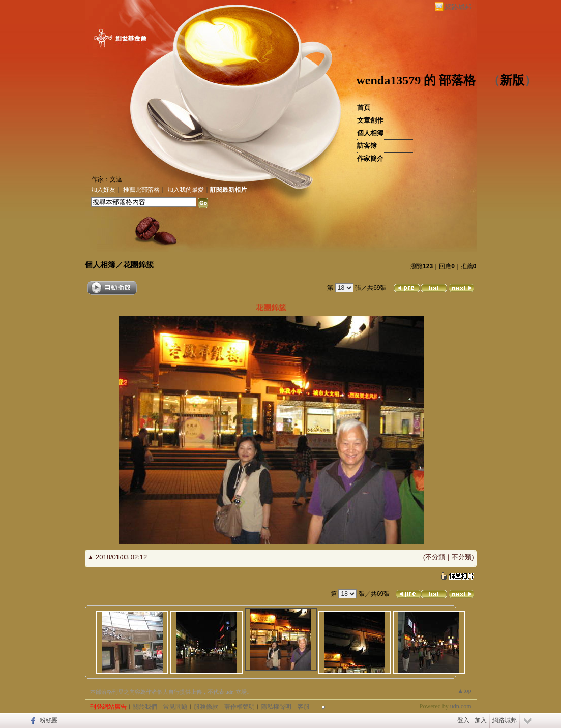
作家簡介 (370, 158)
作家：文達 (107, 179)
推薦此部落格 (141, 190)
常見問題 (175, 707)
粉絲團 (49, 720)
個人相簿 (370, 133)
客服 (304, 707)
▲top (464, 691)
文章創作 (370, 120)
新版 (512, 80)
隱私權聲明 (276, 707)
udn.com (461, 706)
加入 (481, 720)
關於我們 (145, 707)
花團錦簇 (138, 265)
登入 (463, 720)
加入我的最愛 (186, 190)
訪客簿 (367, 146)
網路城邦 (458, 7)
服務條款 (206, 707)
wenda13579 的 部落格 (416, 80)
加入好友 (103, 190)
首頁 (364, 108)
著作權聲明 (240, 707)
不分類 (435, 557)
